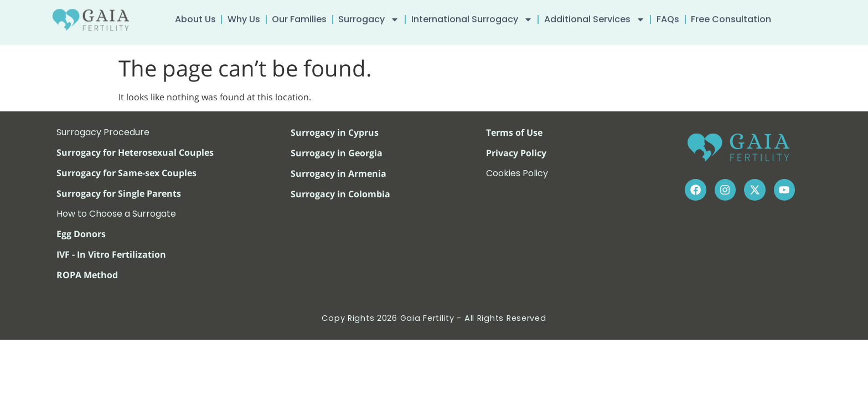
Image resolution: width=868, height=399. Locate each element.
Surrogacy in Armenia (339, 173)
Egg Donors (81, 234)
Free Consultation (731, 17)
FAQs (668, 17)
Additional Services (595, 17)
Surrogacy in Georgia (337, 153)
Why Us (244, 17)
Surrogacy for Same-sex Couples (126, 173)
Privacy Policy (516, 153)
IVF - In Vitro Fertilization (111, 254)
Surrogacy (369, 17)
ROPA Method (87, 275)
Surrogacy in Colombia (340, 194)
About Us (195, 17)
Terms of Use (514, 132)
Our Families (299, 17)
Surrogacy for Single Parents (119, 193)
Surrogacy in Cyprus (335, 132)
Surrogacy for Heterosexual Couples (135, 152)
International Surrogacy (472, 17)
